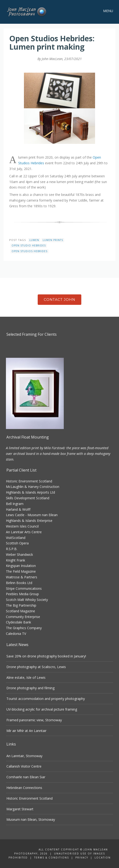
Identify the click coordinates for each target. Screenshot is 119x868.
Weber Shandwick (19, 554)
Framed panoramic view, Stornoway (34, 720)
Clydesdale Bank (18, 622)
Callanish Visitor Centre (24, 766)
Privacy (82, 858)
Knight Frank (16, 560)
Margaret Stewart (20, 809)
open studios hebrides (30, 251)
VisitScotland (16, 538)
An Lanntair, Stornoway (24, 756)
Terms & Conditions (52, 858)
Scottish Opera (17, 543)
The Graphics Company (24, 628)
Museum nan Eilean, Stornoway (31, 819)
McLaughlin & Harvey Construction (33, 487)
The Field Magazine (21, 571)
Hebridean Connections (24, 788)
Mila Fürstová (54, 448)
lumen (34, 240)
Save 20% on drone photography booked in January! (46, 656)
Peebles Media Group (22, 594)
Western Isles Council (22, 526)
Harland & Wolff (18, 509)
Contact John (59, 300)
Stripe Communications (24, 588)
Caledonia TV (16, 634)
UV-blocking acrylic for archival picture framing (42, 709)
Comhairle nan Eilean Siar (26, 777)
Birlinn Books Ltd (19, 583)
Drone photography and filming (30, 688)
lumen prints (53, 240)
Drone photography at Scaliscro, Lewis (36, 667)
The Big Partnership (21, 605)
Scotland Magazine (21, 611)
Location (103, 858)
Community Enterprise (23, 617)
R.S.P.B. (12, 549)
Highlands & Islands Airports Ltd (30, 492)
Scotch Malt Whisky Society (27, 600)
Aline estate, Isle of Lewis (26, 677)
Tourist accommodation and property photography (46, 699)
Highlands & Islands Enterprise (29, 521)
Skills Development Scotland (28, 498)
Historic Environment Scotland (29, 481)
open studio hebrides (29, 245)
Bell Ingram (15, 504)
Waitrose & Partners (22, 577)
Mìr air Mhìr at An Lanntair (26, 731)
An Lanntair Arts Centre (24, 532)
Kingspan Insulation (21, 566)
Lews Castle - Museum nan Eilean (32, 515)
